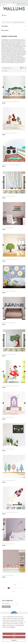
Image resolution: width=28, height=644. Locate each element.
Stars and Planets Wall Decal (8, 544)
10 (23, 588)
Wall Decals (9, 22)
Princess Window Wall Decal (8, 417)
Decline (14, 637)
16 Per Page (5, 71)
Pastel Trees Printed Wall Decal (9, 481)
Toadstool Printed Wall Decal (8, 575)
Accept (14, 634)
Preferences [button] (12, 627)
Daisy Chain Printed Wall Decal (9, 449)
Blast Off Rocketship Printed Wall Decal (10, 512)
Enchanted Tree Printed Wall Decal (9, 354)
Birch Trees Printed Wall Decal (9, 196)
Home (4, 22)
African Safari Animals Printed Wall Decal (11, 101)
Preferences (14, 640)
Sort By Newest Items (7, 68)
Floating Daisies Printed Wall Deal (9, 291)
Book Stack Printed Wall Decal (8, 228)
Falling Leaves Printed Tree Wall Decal (10, 259)
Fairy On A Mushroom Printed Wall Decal (11, 386)
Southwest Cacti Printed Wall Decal (9, 133)
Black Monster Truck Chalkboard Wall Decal (11, 165)
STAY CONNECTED (7, 601)
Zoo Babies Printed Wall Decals (9, 323)
